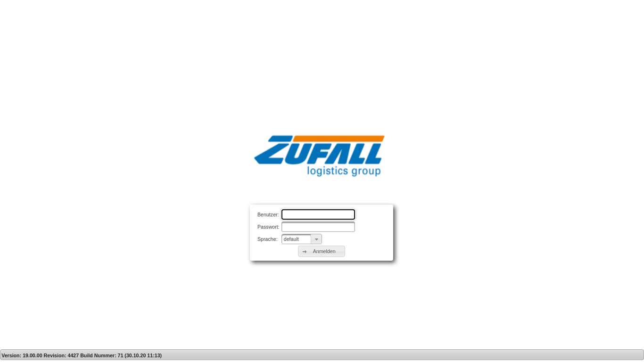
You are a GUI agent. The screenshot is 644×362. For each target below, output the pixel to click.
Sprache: (268, 239)
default (291, 239)
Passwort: (268, 227)
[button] (322, 251)
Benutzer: (268, 214)
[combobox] (302, 239)
